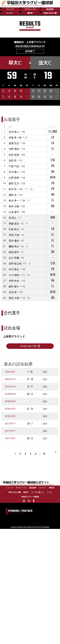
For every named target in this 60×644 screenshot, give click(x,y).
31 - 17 (30, 387)
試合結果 (50, 9)
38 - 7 (30, 424)
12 (44, 454)
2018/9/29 (10, 394)
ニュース (10, 9)
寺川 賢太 (14, 269)
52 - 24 (30, 409)
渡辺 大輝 (14, 298)
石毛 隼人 (14, 132)
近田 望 (13, 292)
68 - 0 (30, 394)
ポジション (53, 127)
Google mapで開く (30, 346)
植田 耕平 (14, 252)
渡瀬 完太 (14, 143)
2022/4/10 (10, 379)
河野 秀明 (14, 149)
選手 (10, 127)
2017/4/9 (10, 438)
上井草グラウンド (36, 42)
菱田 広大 (14, 183)
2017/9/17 (10, 424)
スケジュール (30, 9)
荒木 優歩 (14, 241)
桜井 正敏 (14, 206)
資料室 (30, 13)
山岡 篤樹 (14, 178)
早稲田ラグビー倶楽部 (30, 497)
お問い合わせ (50, 13)
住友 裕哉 (14, 155)
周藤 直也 (14, 224)
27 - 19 (30, 379)
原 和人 (13, 218)
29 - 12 (30, 439)
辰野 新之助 (15, 264)
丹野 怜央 (14, 281)
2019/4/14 (10, 387)
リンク (49, 492)
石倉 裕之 (14, 229)
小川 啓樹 (14, 275)
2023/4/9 (10, 372)
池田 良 (13, 161)
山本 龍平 (14, 212)
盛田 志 (13, 195)
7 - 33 (30, 372)
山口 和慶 (14, 258)
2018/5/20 (10, 409)
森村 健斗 (14, 286)
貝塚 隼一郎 (15, 138)
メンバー (10, 13)
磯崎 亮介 (14, 246)
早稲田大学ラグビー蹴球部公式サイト (31, 483)
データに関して (38, 492)
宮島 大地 (14, 235)
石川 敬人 (14, 172)
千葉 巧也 (14, 166)
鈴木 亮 (13, 189)
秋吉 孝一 (14, 201)
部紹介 (26, 492)
